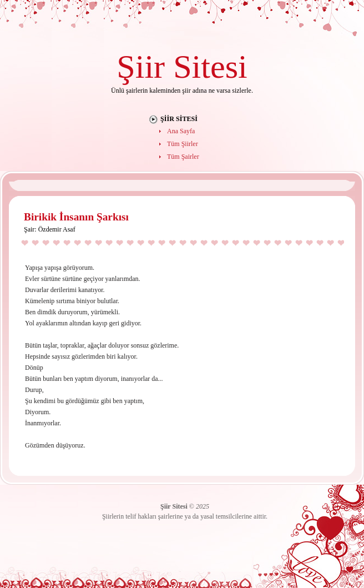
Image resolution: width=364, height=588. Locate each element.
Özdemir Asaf (57, 229)
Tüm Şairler (183, 157)
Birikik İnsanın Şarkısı (76, 217)
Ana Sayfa (181, 131)
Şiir (141, 66)
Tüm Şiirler (183, 144)
